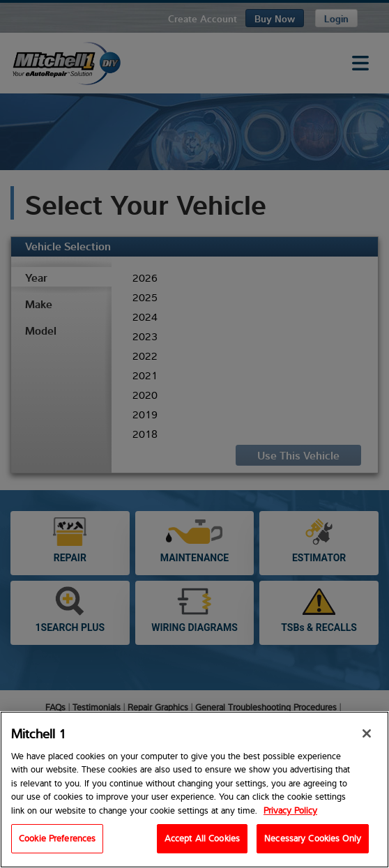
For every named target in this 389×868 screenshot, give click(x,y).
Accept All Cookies (202, 839)
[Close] (367, 733)
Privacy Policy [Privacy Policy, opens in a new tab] (290, 810)
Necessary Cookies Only (313, 839)
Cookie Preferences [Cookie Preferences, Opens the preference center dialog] (57, 839)
